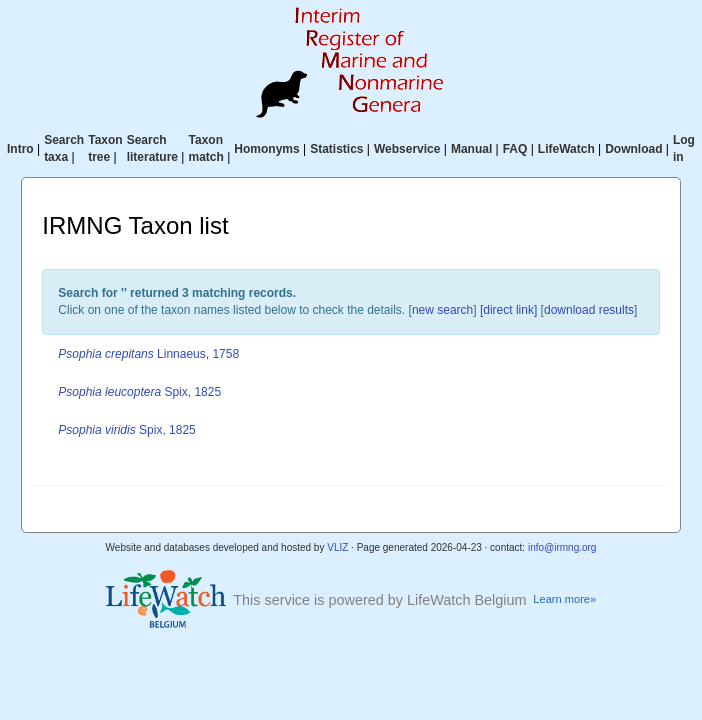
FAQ (515, 149)
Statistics (336, 149)
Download (633, 149)
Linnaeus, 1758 (148, 354)
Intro (20, 149)
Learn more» (564, 599)
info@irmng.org (562, 547)
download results (589, 310)
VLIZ (337, 547)
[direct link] (508, 310)
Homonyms (266, 149)
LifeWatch (566, 149)
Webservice (407, 149)
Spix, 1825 (139, 392)
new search (442, 310)
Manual (471, 149)
